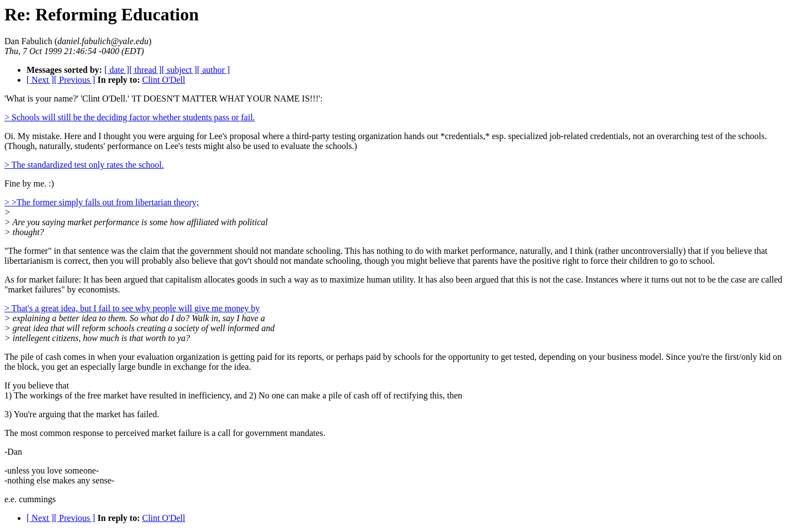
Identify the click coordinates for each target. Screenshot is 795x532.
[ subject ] (179, 70)
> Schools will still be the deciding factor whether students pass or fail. (130, 117)
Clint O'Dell (163, 80)
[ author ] (214, 70)
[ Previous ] (75, 80)
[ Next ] (40, 80)
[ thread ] (145, 70)
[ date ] (117, 70)
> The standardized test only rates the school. (84, 165)
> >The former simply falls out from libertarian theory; (102, 202)
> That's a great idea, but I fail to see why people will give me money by (132, 308)
